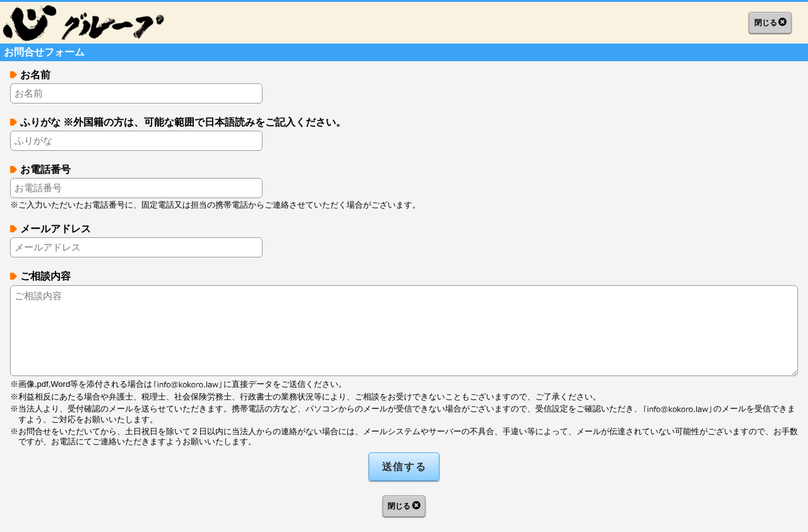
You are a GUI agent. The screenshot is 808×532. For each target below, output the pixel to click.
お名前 (35, 75)
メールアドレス (56, 229)
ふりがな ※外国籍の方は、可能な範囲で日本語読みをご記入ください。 (183, 122)
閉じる (766, 23)
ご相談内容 (45, 276)
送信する (404, 467)
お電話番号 (45, 169)
